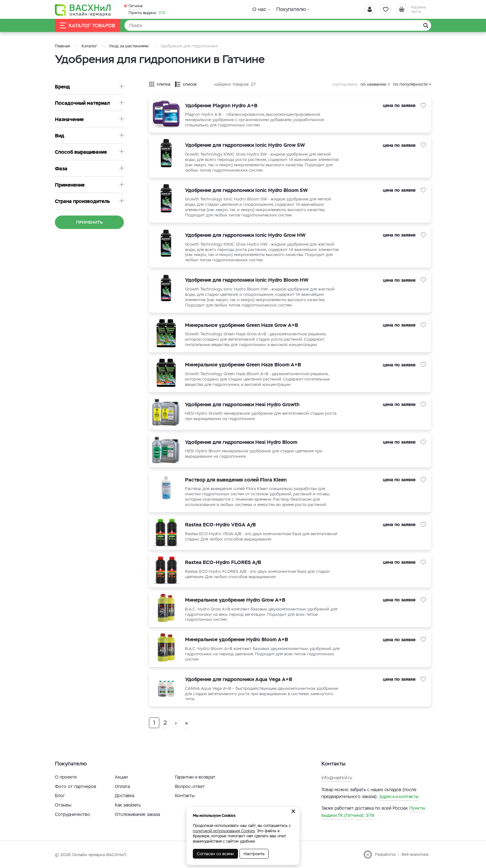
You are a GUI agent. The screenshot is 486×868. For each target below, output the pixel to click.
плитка (164, 84)
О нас (259, 9)
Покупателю (291, 9)
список (190, 84)
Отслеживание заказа (137, 814)
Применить (90, 222)
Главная (62, 46)
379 (147, 13)
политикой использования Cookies (224, 831)
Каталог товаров (87, 26)
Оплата (122, 786)
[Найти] (278, 25)
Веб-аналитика (415, 855)
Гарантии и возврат (195, 777)
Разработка (385, 855)
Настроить (254, 854)
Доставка (124, 796)
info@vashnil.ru (337, 778)
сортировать (345, 84)
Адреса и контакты (399, 796)
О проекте (66, 777)
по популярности (410, 84)
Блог (60, 796)
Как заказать (128, 805)
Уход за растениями (129, 46)
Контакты (185, 796)
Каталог (89, 46)
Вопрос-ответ (190, 786)
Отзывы (63, 805)
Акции (121, 777)
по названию (374, 84)
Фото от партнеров (76, 786)
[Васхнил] (83, 10)
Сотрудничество (72, 814)
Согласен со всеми (215, 854)
